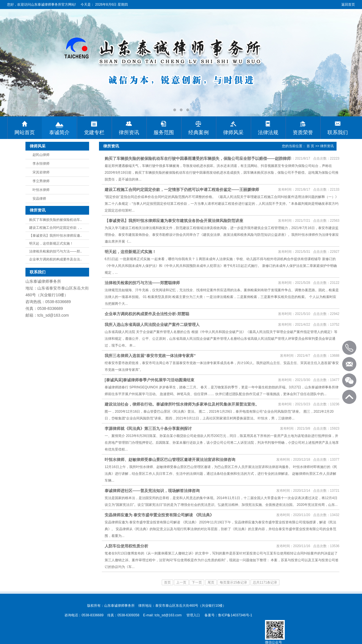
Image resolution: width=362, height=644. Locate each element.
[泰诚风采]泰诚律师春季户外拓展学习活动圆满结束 (149, 380)
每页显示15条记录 (233, 582)
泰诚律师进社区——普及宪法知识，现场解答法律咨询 (152, 491)
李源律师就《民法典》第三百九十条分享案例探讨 (148, 428)
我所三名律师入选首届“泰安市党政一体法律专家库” (150, 356)
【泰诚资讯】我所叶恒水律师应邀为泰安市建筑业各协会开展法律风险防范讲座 (174, 221)
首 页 (310, 146)
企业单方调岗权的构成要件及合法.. (56, 259)
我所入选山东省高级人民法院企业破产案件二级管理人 (152, 325)
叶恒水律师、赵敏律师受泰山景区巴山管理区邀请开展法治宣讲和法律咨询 (170, 460)
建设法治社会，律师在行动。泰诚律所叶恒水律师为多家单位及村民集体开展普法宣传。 (182, 404)
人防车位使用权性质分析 (126, 546)
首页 (167, 582)
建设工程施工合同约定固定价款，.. (56, 228)
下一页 (197, 582)
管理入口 (193, 615)
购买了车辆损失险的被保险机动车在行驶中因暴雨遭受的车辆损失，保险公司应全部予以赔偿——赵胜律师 (198, 158)
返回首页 (348, 5)
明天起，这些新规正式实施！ (51, 243)
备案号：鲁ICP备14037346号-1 (228, 615)
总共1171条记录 (265, 582)
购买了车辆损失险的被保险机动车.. (56, 220)
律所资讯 (327, 146)
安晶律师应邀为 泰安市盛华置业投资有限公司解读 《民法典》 (159, 515)
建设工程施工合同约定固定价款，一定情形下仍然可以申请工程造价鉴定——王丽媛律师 (182, 190)
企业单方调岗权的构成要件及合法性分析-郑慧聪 (147, 314)
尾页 (211, 582)
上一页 (181, 582)
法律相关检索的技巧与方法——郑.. (56, 251)
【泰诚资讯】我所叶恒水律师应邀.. (56, 236)
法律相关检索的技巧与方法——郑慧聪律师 (142, 283)
